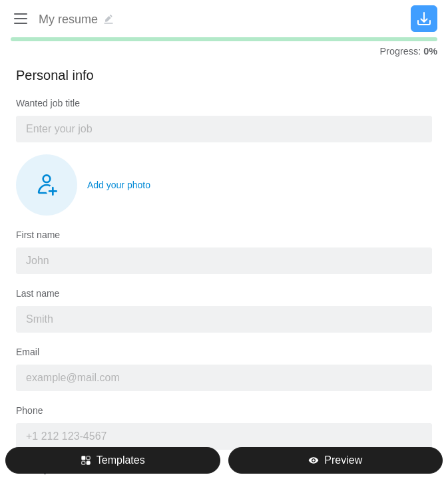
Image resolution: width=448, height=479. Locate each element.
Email (28, 352)
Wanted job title (48, 103)
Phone (29, 410)
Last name (38, 293)
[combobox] (224, 129)
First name (38, 235)
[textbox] (224, 129)
